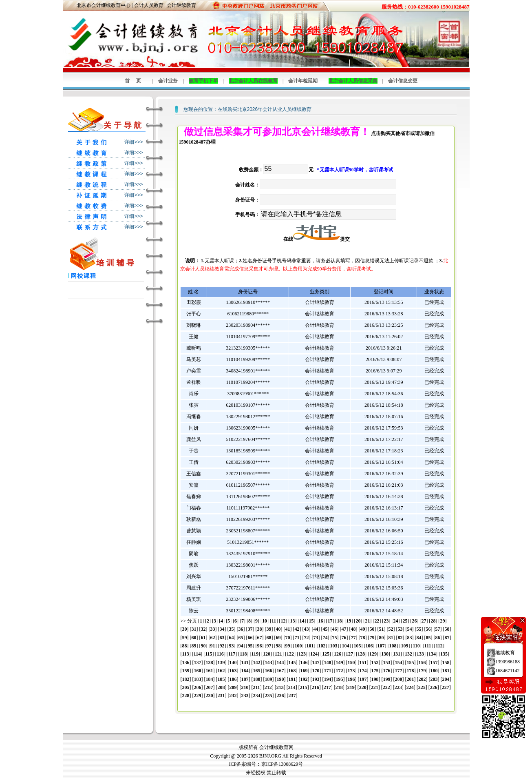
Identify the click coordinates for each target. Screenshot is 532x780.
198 (375, 679)
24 (395, 621)
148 (328, 663)
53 (400, 629)
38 (260, 629)
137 (198, 663)
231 (221, 696)
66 (250, 638)
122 (290, 654)
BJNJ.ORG (270, 756)
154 (399, 663)
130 (385, 654)
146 (304, 663)
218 (339, 687)
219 (351, 687)
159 (186, 671)
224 (410, 687)
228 (186, 696)
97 (269, 646)
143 (269, 663)
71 (297, 638)
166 (269, 671)
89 (194, 646)
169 (304, 671)
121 (278, 654)
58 (447, 629)
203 (434, 679)
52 (391, 629)
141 (245, 663)
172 (340, 671)
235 (269, 696)
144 (280, 663)
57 (438, 629)
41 (288, 629)
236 (280, 696)
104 (346, 646)
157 (434, 663)
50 (372, 629)
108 (393, 646)
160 (198, 671)
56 (428, 629)
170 (316, 671)
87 (447, 638)
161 (210, 671)
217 (327, 687)
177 (399, 671)
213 (280, 687)
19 (349, 621)
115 (209, 654)
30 (185, 629)
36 (241, 629)
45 (325, 629)
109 (405, 646)
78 (363, 638)
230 (210, 696)
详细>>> (134, 142)
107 (381, 646)
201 (411, 679)
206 (198, 687)
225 (422, 687)
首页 (136, 81)
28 (433, 621)
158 (446, 663)
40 (278, 629)
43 (307, 629)
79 (372, 638)
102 (322, 646)
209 (233, 687)
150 (351, 663)
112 (439, 646)
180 (434, 671)
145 (292, 663)
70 (288, 638)
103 (334, 646)
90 (203, 646)
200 (399, 679)
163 (233, 671)
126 (338, 654)
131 (397, 654)
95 (250, 646)
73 (316, 638)
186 (233, 679)
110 (416, 646)
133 (420, 654)
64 (232, 638)
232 (233, 696)
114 (197, 654)
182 (186, 679)
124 (314, 654)
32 (203, 629)
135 (444, 654)
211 (257, 687)
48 (353, 629)
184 (210, 679)
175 (375, 671)
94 (241, 646)
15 (311, 621)
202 (422, 679)
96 (260, 646)
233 (245, 696)
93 (232, 646)
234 (257, 696)
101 (310, 646)
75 (335, 638)
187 (245, 679)
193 (316, 679)
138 (210, 663)
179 (422, 671)
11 (274, 621)
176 (387, 671)
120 (267, 654)
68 (269, 638)
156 (422, 663)
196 (351, 679)
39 (269, 629)
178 (411, 671)
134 (432, 654)
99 (288, 646)
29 (442, 621)
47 (344, 629)
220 (363, 687)
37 (250, 629)
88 (185, 646)
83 (410, 638)
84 (419, 638)
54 (410, 629)
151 (363, 663)
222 (386, 687)
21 (367, 621)
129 (373, 654)
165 (257, 671)
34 (222, 629)
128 (361, 654)
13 (292, 621)
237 (292, 696)
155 (411, 663)
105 (358, 646)
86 (438, 638)
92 (222, 646)
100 (298, 646)
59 (185, 638)
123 (302, 654)
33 (213, 629)
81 (391, 638)
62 (213, 638)
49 (363, 629)
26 (414, 621)
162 (221, 671)
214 (292, 687)
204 (446, 679)
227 (446, 687)
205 (186, 687)
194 (328, 679)
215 (304, 687)
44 (316, 629)
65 (241, 638)
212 (268, 687)
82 (400, 638)
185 (221, 679)
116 (220, 654)
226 (434, 687)
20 (358, 621)
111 (428, 646)
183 (198, 679)
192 (304, 679)
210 (245, 687)
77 (353, 638)
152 (375, 663)
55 (419, 629)
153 (387, 663)
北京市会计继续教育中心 (104, 5)
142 (257, 663)
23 (386, 621)
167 (280, 671)
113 (186, 654)
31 (194, 629)
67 (260, 638)
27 (424, 621)
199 (387, 679)
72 (307, 638)
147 (316, 663)
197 (363, 679)
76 (344, 638)
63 (222, 638)
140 (233, 663)
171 (328, 671)
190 (280, 679)
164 (245, 671)
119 (255, 654)
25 (405, 621)
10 (265, 621)
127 (349, 654)
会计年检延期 (303, 81)
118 (243, 654)
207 (210, 687)
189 (269, 679)
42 (297, 629)
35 (232, 629)
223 (398, 687)
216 (316, 687)
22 (377, 621)
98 (278, 646)
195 (340, 679)
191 (292, 679)
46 (335, 629)
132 (408, 654)
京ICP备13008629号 (282, 764)
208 (221, 687)
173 (351, 671)
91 (213, 646)
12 (283, 621)
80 (382, 638)
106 (369, 646)
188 (257, 679)
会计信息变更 (403, 81)
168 (292, 671)
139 (221, 663)
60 (194, 638)
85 (428, 638)
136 (186, 663)
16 (320, 621)
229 (198, 696)
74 (325, 638)
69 (278, 638)
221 (375, 687)
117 (232, 654)
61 (203, 638)
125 (326, 654)
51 (382, 629)
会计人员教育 (149, 5)
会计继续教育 (181, 5)
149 (340, 663)
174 (363, 671)
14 (302, 621)
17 (330, 621)
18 (339, 621)
